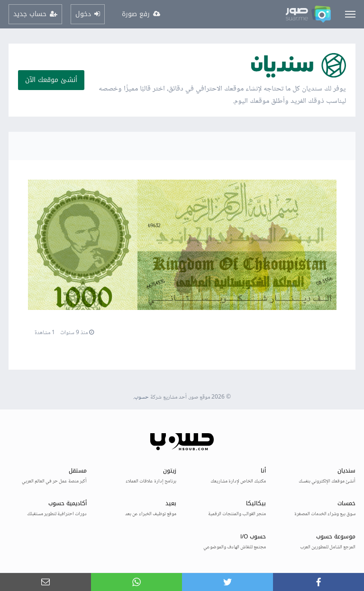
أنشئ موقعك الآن (51, 80)
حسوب (141, 397)
